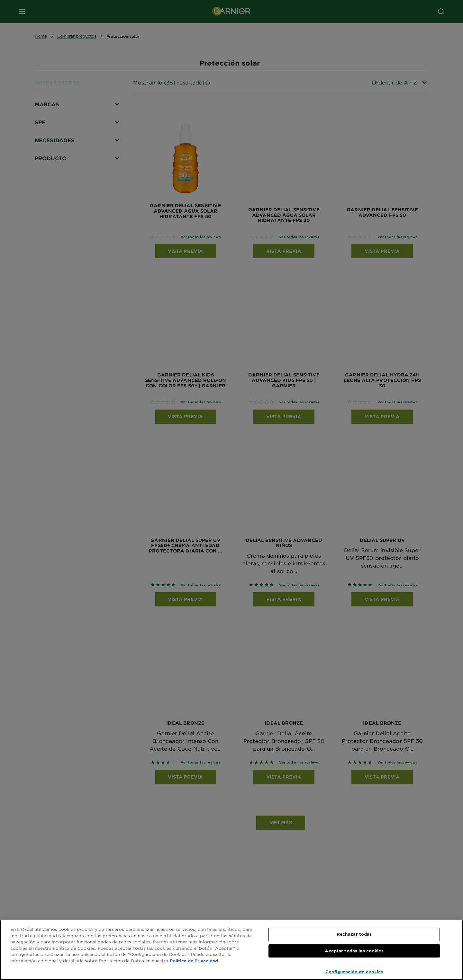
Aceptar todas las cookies (354, 951)
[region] (232, 950)
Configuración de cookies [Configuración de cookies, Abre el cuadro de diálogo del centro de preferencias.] (354, 972)
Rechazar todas (354, 934)
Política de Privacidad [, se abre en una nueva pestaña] (194, 961)
